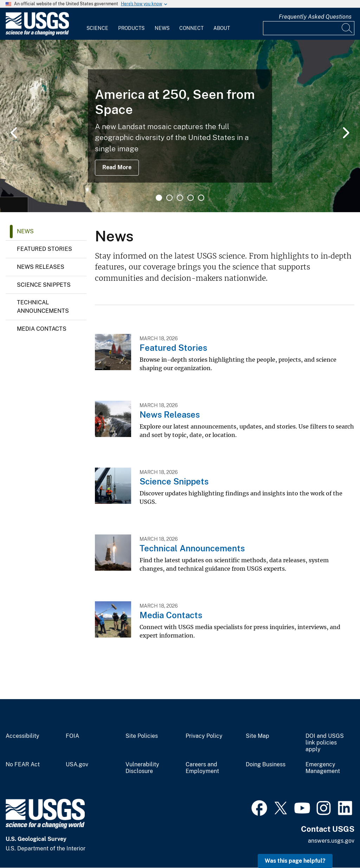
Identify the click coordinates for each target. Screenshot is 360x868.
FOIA (72, 736)
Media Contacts (42, 329)
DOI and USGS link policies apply (325, 743)
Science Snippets (44, 285)
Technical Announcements (43, 307)
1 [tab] (159, 198)
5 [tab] (201, 198)
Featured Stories (44, 249)
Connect (191, 28)
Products (131, 28)
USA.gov (77, 765)
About (222, 28)
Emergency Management (323, 768)
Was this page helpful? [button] (295, 861)
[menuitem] (97, 24)
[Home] (37, 34)
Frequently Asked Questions (315, 17)
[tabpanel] (180, 126)
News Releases (41, 267)
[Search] (347, 28)
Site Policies (142, 736)
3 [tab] (180, 198)
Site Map (258, 736)
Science (97, 28)
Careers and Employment (202, 768)
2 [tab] (169, 198)
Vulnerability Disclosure (142, 768)
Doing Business (266, 765)
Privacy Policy (204, 736)
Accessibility (22, 736)
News (162, 28)
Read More (117, 167)
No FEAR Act (23, 765)
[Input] (309, 28)
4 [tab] (191, 198)
